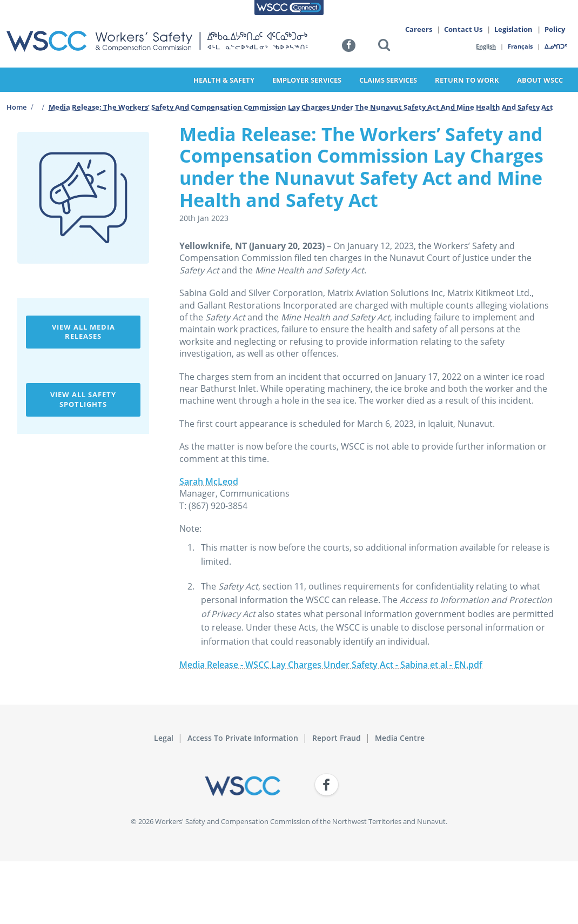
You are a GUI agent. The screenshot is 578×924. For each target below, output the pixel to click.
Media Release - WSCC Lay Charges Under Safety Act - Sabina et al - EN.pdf (331, 665)
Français (521, 46)
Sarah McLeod (209, 481)
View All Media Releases (83, 332)
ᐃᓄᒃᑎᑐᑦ (556, 46)
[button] (384, 47)
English (486, 46)
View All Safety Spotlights (83, 399)
